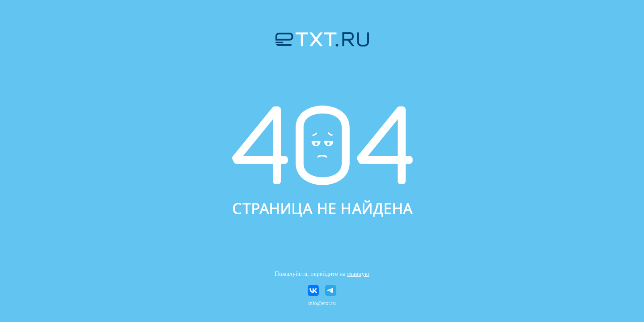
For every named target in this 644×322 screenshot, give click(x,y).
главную (358, 274)
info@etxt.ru (322, 303)
